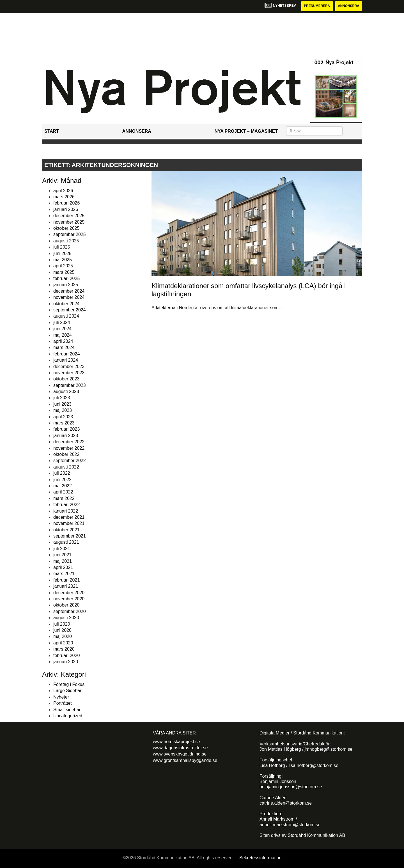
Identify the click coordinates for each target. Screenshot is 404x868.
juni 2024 (62, 329)
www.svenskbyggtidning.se (180, 754)
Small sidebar (67, 710)
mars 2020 (64, 649)
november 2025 (69, 222)
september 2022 (70, 461)
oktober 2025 (66, 228)
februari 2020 (66, 655)
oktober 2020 (66, 605)
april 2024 (63, 341)
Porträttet (63, 703)
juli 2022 (62, 473)
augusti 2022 (66, 467)
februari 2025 (66, 278)
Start (52, 131)
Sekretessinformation (260, 858)
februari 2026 (66, 203)
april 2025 (63, 266)
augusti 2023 (66, 391)
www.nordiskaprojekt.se (176, 742)
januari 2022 (66, 511)
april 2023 (63, 417)
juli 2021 (62, 549)
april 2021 (63, 567)
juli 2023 (62, 398)
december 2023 (69, 367)
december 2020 (69, 593)
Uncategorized (68, 716)
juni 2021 (62, 555)
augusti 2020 (66, 618)
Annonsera (348, 6)
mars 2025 (64, 272)
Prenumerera (316, 6)
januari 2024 (66, 360)
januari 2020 (66, 662)
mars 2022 (64, 498)
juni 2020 (62, 630)
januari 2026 (66, 209)
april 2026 (63, 191)
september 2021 (70, 536)
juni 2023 (62, 404)
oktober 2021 (66, 530)
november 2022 (69, 448)
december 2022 (69, 442)
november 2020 (69, 599)
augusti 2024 (66, 316)
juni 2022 (62, 480)
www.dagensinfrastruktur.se (180, 748)
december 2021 (69, 517)
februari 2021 (66, 580)
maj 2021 (63, 561)
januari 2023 (66, 436)
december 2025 (69, 216)
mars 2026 (64, 197)
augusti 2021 (66, 542)
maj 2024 (63, 335)
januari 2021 (66, 586)
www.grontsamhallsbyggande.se (185, 760)
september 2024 (70, 310)
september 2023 (70, 385)
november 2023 (69, 373)
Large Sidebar (67, 691)
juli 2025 (62, 247)
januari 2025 (66, 285)
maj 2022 (63, 486)
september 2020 (70, 611)
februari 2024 (66, 354)
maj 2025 (63, 260)
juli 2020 (62, 624)
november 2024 (69, 297)
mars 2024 (64, 348)
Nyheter (61, 697)
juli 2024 (62, 322)
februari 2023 (66, 429)
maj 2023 (63, 410)
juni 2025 (62, 253)
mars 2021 (64, 574)
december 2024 (69, 291)
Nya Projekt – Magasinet (246, 131)
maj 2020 (63, 637)
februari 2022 (66, 505)
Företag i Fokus (69, 684)
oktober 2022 (66, 454)
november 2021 (69, 524)
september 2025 (70, 235)
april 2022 (63, 492)
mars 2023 (64, 423)
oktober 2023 (66, 379)
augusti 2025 (66, 241)
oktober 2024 (66, 304)
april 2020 (63, 643)
